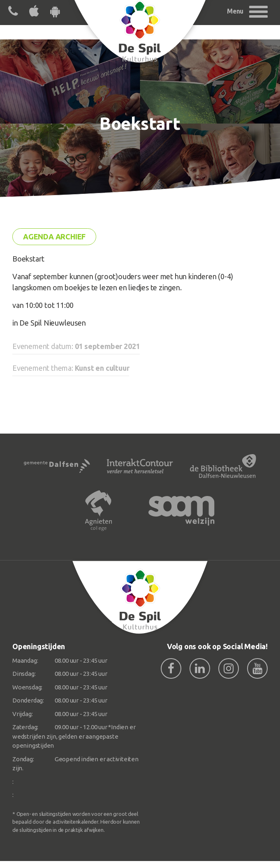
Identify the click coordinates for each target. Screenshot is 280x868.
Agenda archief (54, 237)
